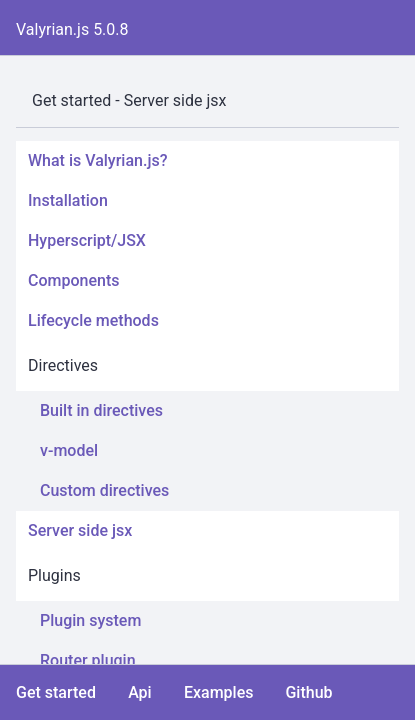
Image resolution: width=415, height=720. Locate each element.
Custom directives (104, 490)
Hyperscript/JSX (87, 240)
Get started (56, 692)
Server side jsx (80, 530)
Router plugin (88, 660)
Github (308, 692)
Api (140, 692)
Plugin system (90, 620)
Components (73, 280)
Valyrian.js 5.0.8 (72, 29)
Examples (219, 692)
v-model (69, 450)
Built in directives (101, 410)
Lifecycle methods (93, 320)
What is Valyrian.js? (97, 160)
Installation (68, 200)
